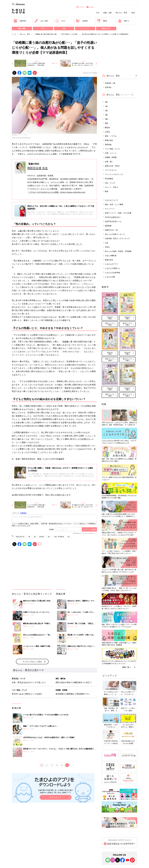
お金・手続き (41, 21)
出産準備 (82, 21)
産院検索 (108, 226)
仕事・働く (109, 162)
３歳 (20, 231)
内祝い (90, 7)
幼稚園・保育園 (111, 157)
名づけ (60, 21)
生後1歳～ (109, 87)
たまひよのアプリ (112, 264)
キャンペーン (85, 28)
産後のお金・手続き (112, 166)
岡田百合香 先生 (38, 168)
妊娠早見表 (20, 21)
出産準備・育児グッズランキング (117, 238)
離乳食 (102, 21)
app (69, 537)
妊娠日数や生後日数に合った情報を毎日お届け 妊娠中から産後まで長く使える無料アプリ (56, 791)
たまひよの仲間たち (112, 268)
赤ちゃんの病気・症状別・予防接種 (118, 251)
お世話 (107, 132)
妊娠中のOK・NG (111, 230)
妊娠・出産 (107, 13)
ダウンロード (56, 797)
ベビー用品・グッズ (112, 149)
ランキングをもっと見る (32, 662)
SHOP (80, 7)
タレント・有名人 (112, 187)
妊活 (133, 13)
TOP (98, 13)
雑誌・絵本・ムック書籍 (114, 204)
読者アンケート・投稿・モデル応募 (118, 213)
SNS (64, 28)
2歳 (29, 537)
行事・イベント (111, 153)
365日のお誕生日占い (113, 217)
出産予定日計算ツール (113, 221)
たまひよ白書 (110, 277)
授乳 (107, 123)
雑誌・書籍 (22, 28)
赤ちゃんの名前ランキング (115, 234)
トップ (14, 34)
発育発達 (42, 537)
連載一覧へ (127, 667)
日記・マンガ (110, 183)
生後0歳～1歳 (110, 83)
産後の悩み (109, 140)
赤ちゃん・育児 (121, 13)
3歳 (35, 537)
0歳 (106, 102)
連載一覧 (54, 63)
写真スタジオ (106, 28)
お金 (107, 243)
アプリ (43, 28)
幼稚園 (66, 342)
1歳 (106, 106)
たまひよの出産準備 (112, 273)
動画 (107, 191)
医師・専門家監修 (59, 537)
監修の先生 (109, 260)
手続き (107, 247)
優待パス (124, 21)
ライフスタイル (111, 170)
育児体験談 (109, 179)
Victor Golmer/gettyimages (21, 137)
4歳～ (49, 537)
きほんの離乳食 (111, 255)
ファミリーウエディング (114, 174)
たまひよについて (112, 200)
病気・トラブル (111, 136)
